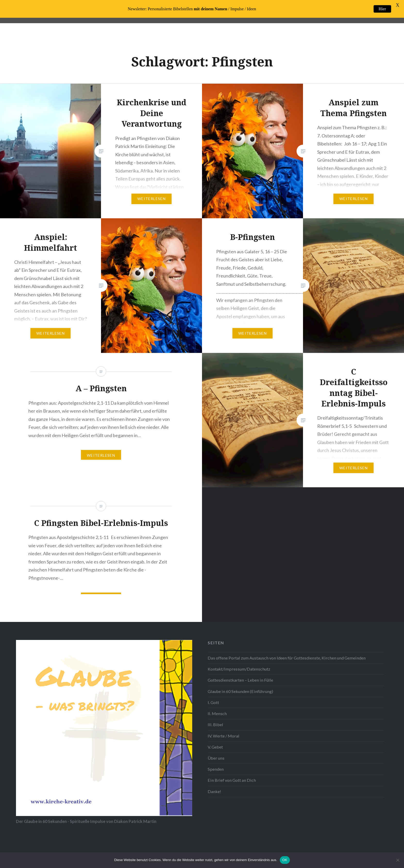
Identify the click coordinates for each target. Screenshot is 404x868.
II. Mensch (217, 708)
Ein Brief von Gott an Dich (232, 775)
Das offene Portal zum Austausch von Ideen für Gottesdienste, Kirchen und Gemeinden (287, 652)
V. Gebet (215, 741)
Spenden (216, 764)
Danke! (214, 786)
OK (285, 860)
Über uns (216, 753)
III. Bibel (215, 719)
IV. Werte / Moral (224, 730)
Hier (382, 9)
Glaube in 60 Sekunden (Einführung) (240, 686)
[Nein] (398, 860)
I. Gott (213, 697)
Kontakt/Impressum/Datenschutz (239, 663)
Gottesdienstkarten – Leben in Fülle (240, 675)
